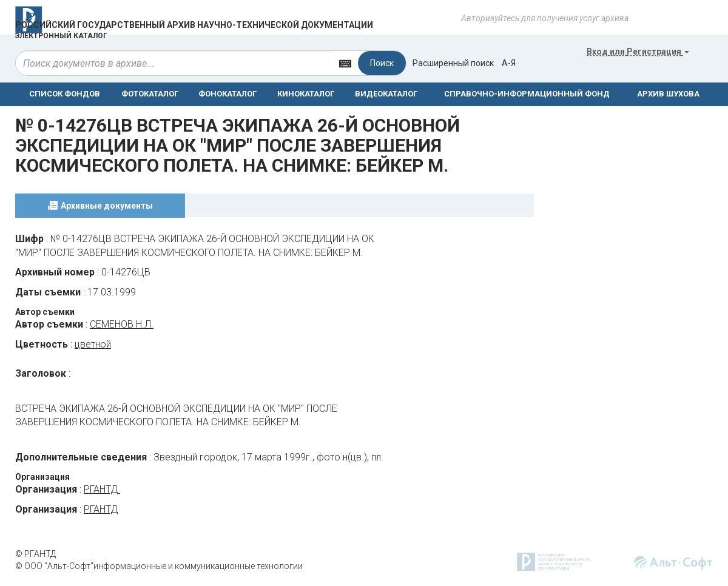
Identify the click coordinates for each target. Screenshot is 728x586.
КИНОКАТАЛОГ (306, 94)
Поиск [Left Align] (382, 63)
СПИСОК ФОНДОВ (65, 94)
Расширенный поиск (453, 63)
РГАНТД (102, 489)
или (638, 52)
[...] (174, 63)
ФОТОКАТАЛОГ (150, 94)
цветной (93, 344)
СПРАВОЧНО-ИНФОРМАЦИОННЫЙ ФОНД (527, 94)
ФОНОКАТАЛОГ (227, 94)
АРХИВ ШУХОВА (668, 94)
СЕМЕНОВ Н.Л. (122, 324)
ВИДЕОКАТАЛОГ (386, 94)
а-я (509, 63)
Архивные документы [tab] (107, 206)
